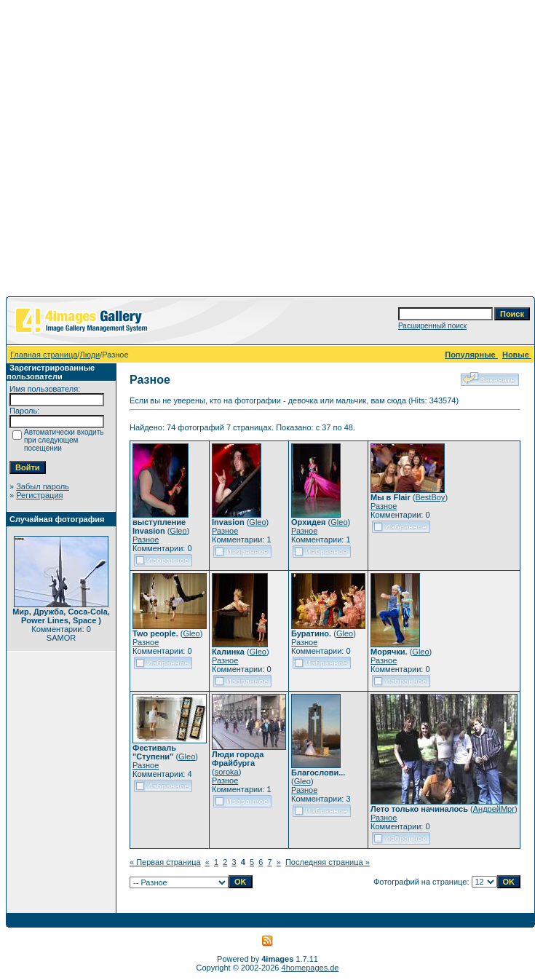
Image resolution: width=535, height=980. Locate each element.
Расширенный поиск (432, 326)
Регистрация (39, 495)
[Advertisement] (136, 151)
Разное (146, 540)
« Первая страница (165, 862)
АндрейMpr (494, 809)
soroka (227, 772)
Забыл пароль (43, 486)
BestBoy (430, 497)
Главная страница (44, 355)
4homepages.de (310, 968)
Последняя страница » (328, 862)
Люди (90, 355)
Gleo (178, 531)
